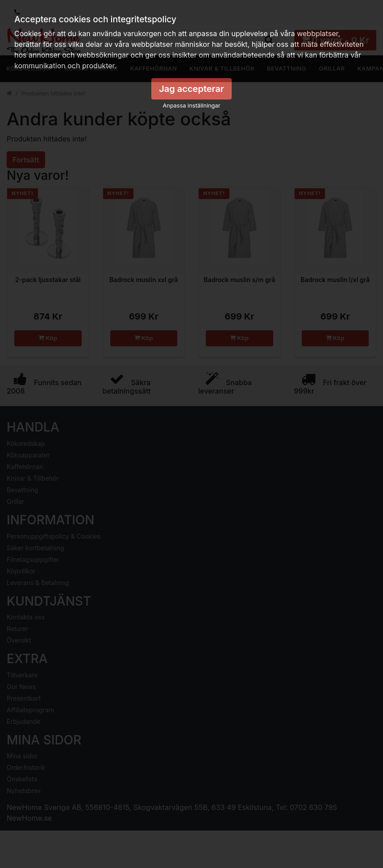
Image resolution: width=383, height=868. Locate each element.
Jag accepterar (191, 89)
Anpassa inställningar (192, 106)
